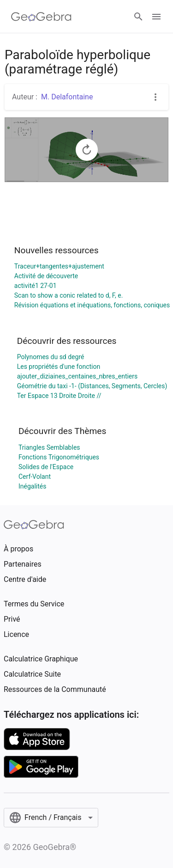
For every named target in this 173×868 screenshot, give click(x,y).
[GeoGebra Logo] (41, 17)
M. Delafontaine (67, 97)
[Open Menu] (156, 17)
